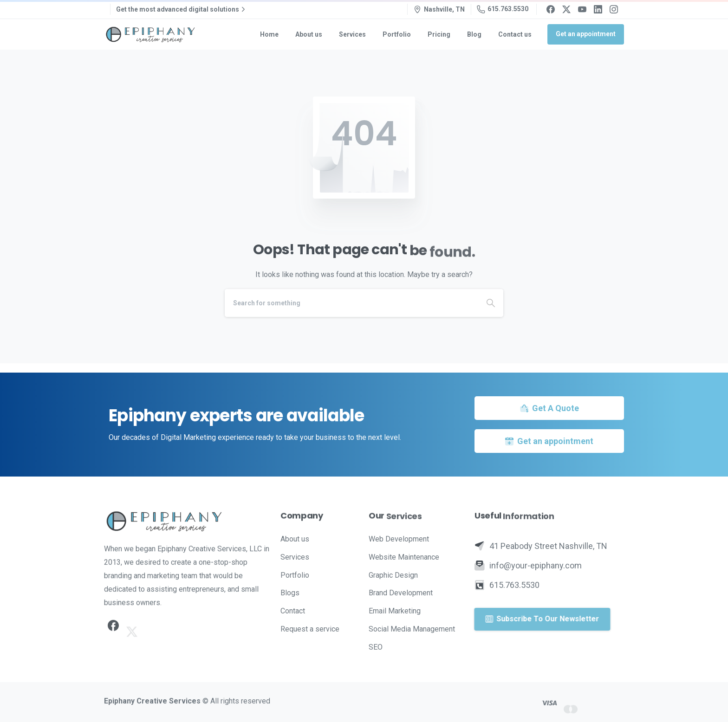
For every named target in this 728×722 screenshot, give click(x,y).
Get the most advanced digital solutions (182, 9)
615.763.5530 (503, 9)
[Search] (351, 303)
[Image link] (188, 521)
